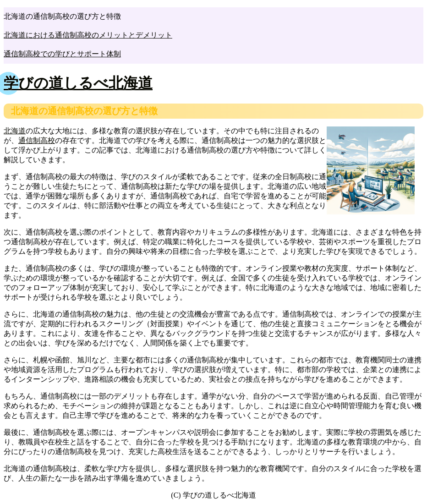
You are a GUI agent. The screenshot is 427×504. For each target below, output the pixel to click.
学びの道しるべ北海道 (78, 83)
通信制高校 (37, 140)
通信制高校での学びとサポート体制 (62, 54)
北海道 (15, 131)
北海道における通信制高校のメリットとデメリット (88, 35)
